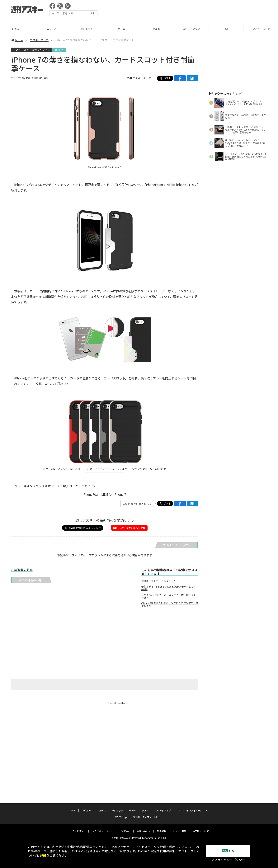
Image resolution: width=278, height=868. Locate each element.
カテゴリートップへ (177, 545)
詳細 (43, 856)
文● (130, 78)
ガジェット (87, 29)
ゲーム (122, 29)
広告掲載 (162, 831)
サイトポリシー (78, 831)
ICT (227, 29)
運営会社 (126, 831)
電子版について (201, 831)
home (17, 40)
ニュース (52, 29)
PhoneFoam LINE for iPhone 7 (105, 494)
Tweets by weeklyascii (118, 703)
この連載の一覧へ (31, 580)
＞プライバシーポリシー (228, 860)
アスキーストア (39, 40)
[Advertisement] (197, 11)
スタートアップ (192, 29)
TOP (73, 810)
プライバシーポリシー (103, 831)
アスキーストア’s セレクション (32, 50)
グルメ (157, 29)
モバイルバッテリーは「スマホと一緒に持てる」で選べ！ (169, 596)
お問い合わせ (144, 831)
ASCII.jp (121, 817)
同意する (228, 851)
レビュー (17, 29)
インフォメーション (197, 810)
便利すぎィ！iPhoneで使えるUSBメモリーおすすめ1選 (169, 588)
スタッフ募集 (179, 831)
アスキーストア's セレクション (159, 581)
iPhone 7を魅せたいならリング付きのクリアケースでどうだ (170, 604)
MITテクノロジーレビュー (148, 817)
